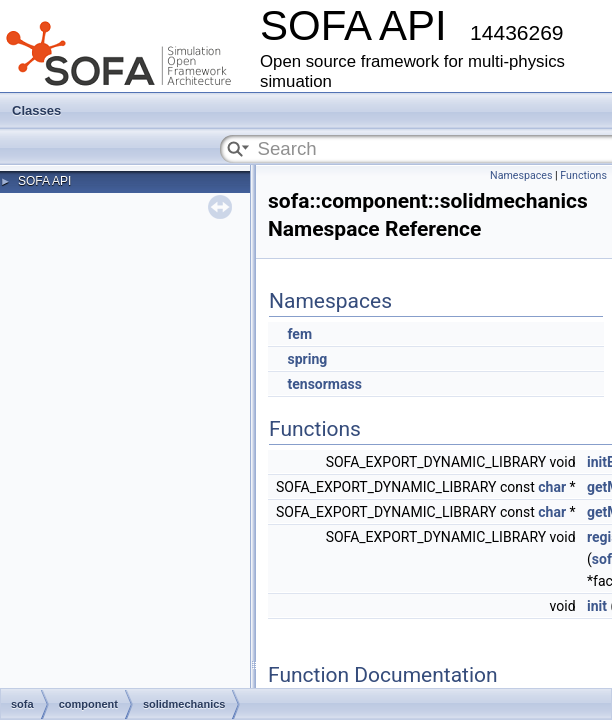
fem (299, 334)
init (597, 606)
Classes (36, 110)
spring (307, 359)
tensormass (324, 384)
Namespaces (521, 175)
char (552, 487)
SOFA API (44, 181)
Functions (583, 175)
